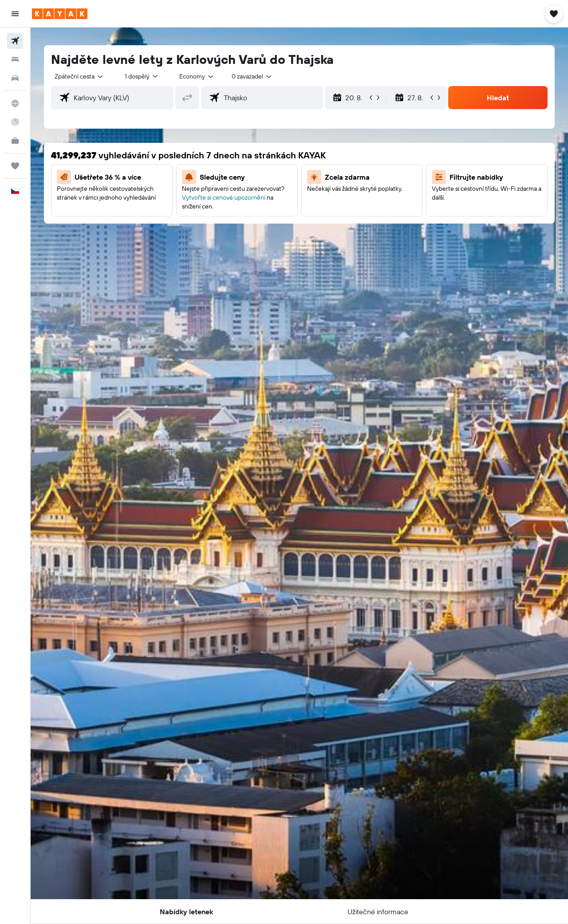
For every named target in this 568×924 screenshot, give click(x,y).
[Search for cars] (15, 78)
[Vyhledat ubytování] (15, 59)
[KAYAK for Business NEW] (15, 141)
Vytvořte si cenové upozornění (224, 197)
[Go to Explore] (15, 103)
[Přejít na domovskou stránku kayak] (60, 14)
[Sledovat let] (15, 122)
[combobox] (79, 76)
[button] (15, 14)
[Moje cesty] (15, 166)
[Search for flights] (15, 41)
